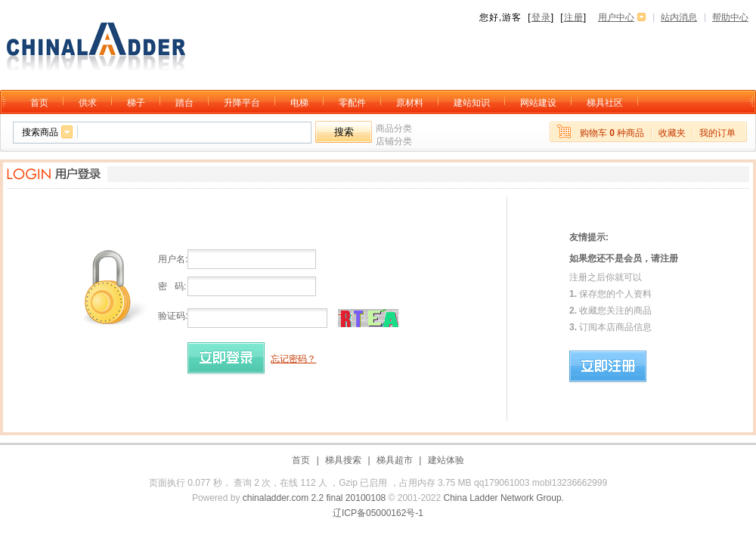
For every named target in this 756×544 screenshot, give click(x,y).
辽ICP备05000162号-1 (378, 513)
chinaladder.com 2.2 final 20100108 (314, 498)
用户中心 (616, 17)
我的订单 (717, 133)
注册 (574, 17)
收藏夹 (672, 133)
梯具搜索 (343, 460)
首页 (301, 460)
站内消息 (679, 17)
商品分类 (394, 128)
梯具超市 (395, 460)
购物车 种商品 (612, 133)
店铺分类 (394, 141)
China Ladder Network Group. (504, 498)
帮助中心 (730, 17)
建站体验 (446, 460)
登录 (541, 17)
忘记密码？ (293, 359)
